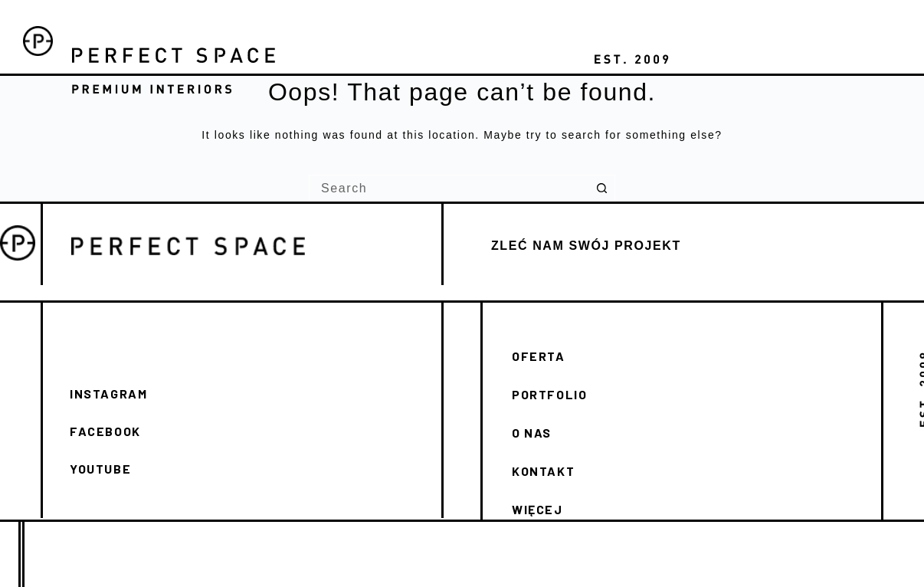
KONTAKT (543, 471)
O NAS (532, 433)
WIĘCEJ (537, 509)
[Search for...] (449, 188)
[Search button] (602, 188)
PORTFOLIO (549, 394)
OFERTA (539, 356)
